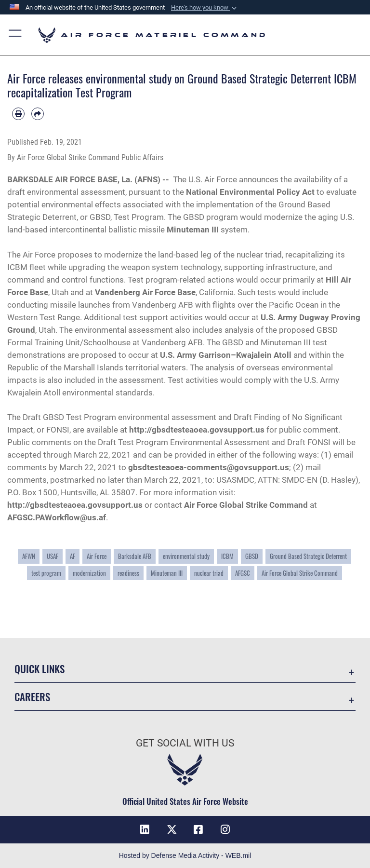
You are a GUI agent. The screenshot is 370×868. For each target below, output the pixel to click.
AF (73, 556)
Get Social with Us (185, 743)
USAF (53, 556)
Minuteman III (167, 573)
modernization (89, 573)
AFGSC (243, 573)
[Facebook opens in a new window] (198, 829)
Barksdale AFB (135, 556)
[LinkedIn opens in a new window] (145, 829)
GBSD (252, 556)
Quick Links (40, 669)
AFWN (29, 556)
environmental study (186, 556)
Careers (32, 697)
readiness (128, 573)
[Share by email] (38, 114)
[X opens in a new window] (172, 829)
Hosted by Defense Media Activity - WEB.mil (185, 855)
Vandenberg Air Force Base (145, 292)
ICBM (227, 556)
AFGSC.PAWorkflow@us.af (57, 517)
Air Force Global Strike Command (246, 505)
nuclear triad (209, 573)
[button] (205, 8)
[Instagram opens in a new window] (225, 829)
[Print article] (18, 114)
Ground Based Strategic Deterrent (308, 556)
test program (46, 573)
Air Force (97, 556)
